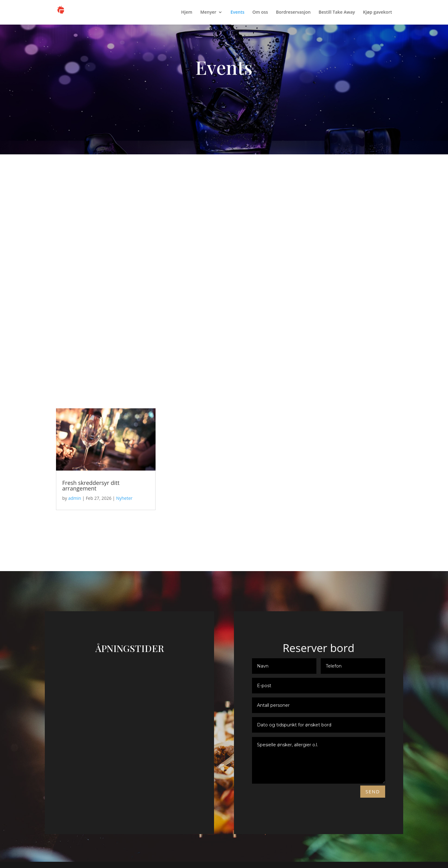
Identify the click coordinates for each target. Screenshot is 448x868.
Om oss (260, 13)
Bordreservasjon (293, 13)
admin (75, 498)
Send (373, 791)
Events (238, 13)
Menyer (208, 13)
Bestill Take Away (337, 13)
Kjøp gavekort (378, 13)
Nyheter (124, 498)
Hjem (187, 13)
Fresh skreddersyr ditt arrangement (91, 486)
